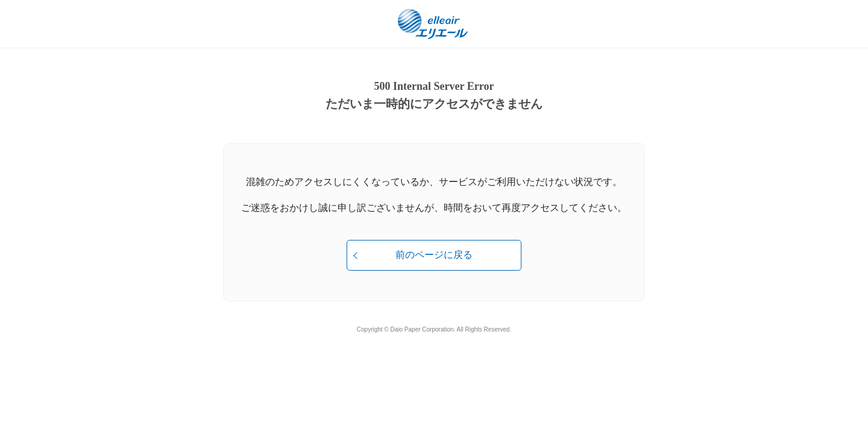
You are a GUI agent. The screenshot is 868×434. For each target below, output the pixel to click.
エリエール (434, 24)
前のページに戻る (434, 255)
